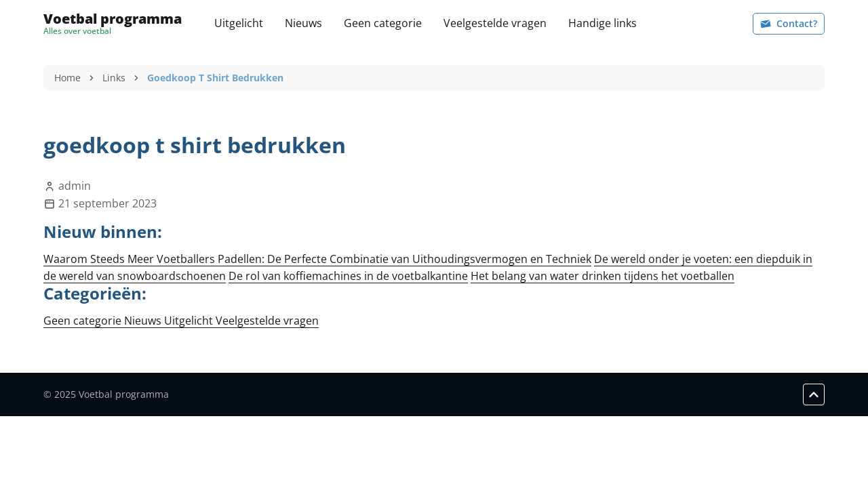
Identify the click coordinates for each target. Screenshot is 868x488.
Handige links (603, 23)
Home (67, 78)
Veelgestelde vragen (495, 23)
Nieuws (303, 23)
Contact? (789, 23)
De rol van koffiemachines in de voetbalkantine (348, 276)
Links (114, 78)
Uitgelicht (239, 23)
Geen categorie (383, 23)
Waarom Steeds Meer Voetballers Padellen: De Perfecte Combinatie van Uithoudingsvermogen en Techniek (317, 259)
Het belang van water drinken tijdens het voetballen (603, 276)
